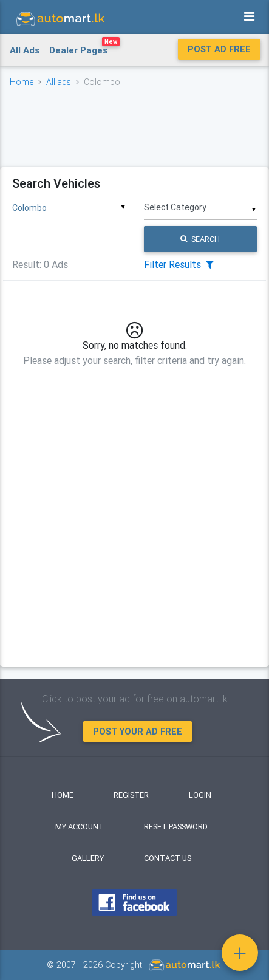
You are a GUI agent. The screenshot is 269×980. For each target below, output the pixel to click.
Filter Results (179, 264)
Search (200, 239)
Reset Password (176, 827)
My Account (80, 827)
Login (200, 795)
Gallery (88, 858)
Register (131, 795)
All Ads (25, 50)
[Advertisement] (134, 127)
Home (22, 82)
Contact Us (168, 858)
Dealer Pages (84, 48)
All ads (59, 82)
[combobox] (69, 204)
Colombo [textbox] (29, 208)
